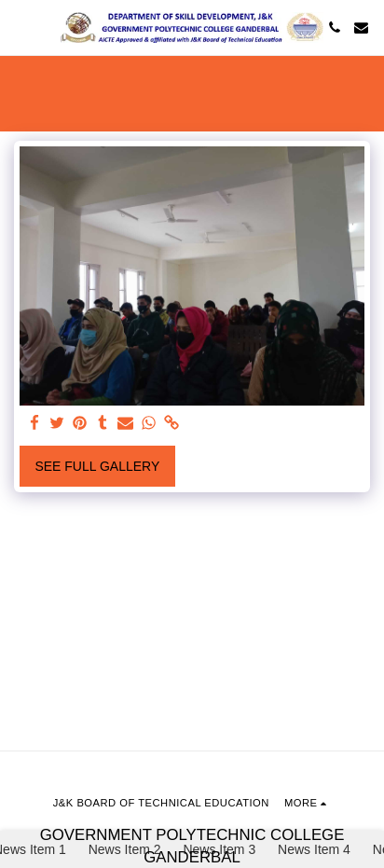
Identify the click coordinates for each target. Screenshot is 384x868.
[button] (21, 27)
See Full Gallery (97, 466)
